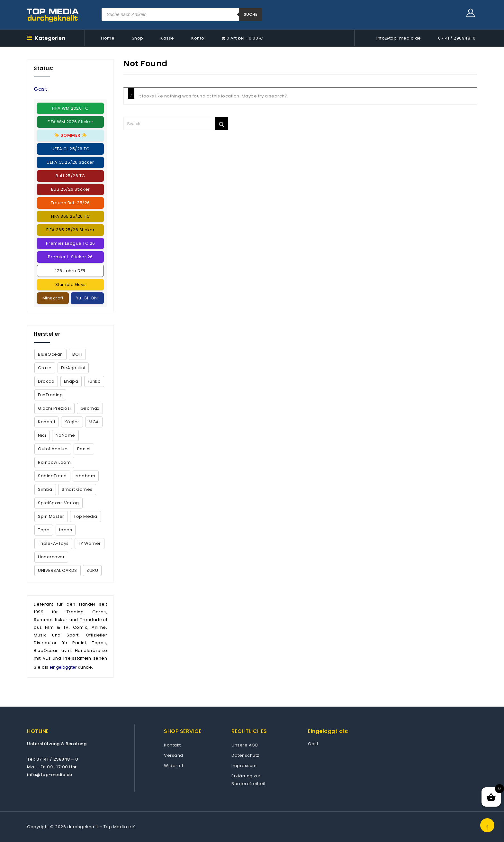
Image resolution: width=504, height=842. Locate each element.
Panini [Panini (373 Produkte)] (84, 449)
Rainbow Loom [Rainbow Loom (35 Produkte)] (54, 462)
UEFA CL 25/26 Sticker (70, 162)
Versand (174, 755)
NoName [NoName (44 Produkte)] (65, 435)
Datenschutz (245, 755)
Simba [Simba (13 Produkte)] (45, 489)
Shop (138, 38)
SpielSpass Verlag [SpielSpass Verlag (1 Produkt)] (59, 503)
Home (108, 38)
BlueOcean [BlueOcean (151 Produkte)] (50, 354)
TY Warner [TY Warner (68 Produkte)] (90, 543)
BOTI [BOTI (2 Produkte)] (77, 354)
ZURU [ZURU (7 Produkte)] (92, 570)
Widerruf (174, 766)
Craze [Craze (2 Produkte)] (45, 368)
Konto (198, 38)
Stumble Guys (71, 284)
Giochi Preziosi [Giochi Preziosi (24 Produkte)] (54, 408)
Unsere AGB (245, 745)
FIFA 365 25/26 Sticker (70, 230)
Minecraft (53, 298)
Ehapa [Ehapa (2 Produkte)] (71, 381)
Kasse (167, 38)
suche (251, 14)
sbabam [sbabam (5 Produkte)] (86, 476)
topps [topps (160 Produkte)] (66, 530)
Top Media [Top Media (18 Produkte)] (85, 516)
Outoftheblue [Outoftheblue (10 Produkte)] (53, 449)
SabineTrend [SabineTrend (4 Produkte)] (52, 476)
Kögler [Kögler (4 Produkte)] (72, 422)
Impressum (244, 766)
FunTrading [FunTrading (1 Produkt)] (50, 395)
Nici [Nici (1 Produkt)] (42, 435)
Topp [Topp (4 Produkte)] (44, 530)
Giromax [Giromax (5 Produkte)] (90, 408)
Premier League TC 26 (71, 243)
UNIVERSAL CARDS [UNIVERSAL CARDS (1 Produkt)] (58, 570)
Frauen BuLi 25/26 (70, 203)
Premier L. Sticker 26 (70, 257)
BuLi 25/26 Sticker (71, 189)
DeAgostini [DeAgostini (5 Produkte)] (73, 368)
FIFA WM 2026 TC (70, 108)
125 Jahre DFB (70, 271)
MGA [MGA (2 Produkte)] (94, 422)
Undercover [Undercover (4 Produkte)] (51, 557)
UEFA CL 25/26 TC (70, 149)
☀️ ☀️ (71, 135)
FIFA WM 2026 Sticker (71, 122)
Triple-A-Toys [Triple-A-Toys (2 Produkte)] (53, 543)
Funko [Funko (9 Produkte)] (94, 381)
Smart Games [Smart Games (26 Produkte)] (77, 489)
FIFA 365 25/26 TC (71, 216)
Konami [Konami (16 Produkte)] (46, 422)
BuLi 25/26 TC (70, 176)
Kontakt (172, 745)
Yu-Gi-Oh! (87, 298)
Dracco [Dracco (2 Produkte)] (46, 381)
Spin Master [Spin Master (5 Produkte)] (51, 516)
